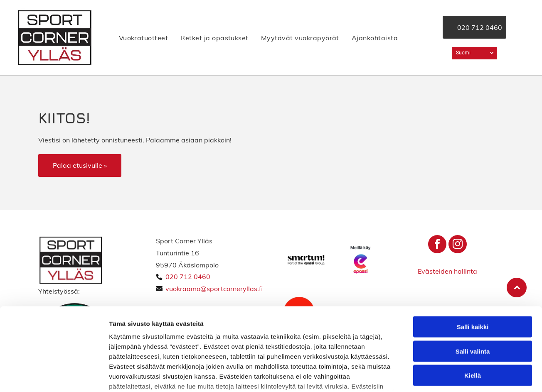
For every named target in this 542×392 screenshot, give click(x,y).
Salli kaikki (473, 263)
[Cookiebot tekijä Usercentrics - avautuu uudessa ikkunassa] (54, 376)
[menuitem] (144, 38)
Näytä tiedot (445, 376)
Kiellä (473, 312)
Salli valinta (473, 288)
